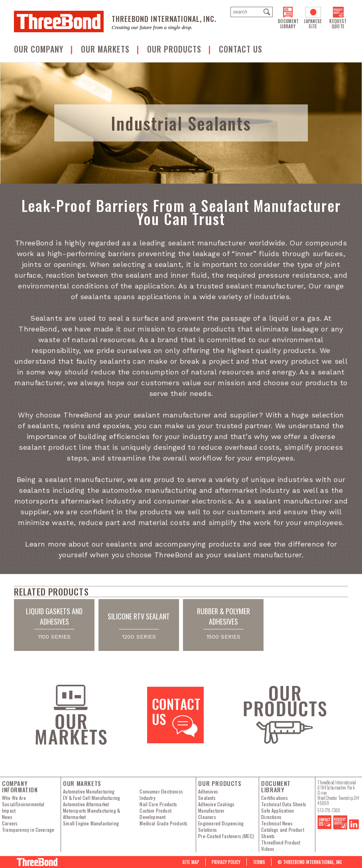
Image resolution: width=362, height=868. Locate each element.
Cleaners (207, 817)
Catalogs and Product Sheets (283, 833)
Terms (259, 862)
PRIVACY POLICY (226, 862)
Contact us (241, 49)
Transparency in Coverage (28, 830)
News (7, 817)
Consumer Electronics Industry (161, 795)
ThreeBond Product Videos (281, 846)
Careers (10, 823)
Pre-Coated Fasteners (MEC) (226, 836)
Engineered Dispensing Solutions (221, 827)
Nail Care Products (158, 804)
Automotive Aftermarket (86, 804)
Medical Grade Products (163, 823)
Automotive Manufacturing (89, 792)
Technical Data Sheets (284, 804)
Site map (191, 862)
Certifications (274, 798)
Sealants (207, 798)
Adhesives (208, 792)
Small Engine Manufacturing (91, 823)
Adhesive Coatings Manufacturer (216, 807)
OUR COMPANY (40, 49)
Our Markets (106, 49)
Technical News (277, 823)
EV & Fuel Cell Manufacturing (91, 798)
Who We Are (14, 798)
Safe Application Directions (277, 814)
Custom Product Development (155, 814)
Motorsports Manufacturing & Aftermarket (91, 814)
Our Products (175, 49)
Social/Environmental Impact (23, 807)
